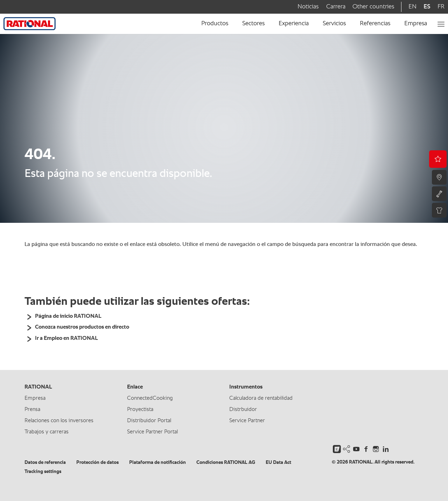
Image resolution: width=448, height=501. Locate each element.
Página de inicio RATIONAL (68, 316)
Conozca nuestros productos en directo (82, 327)
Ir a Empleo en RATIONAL (66, 338)
